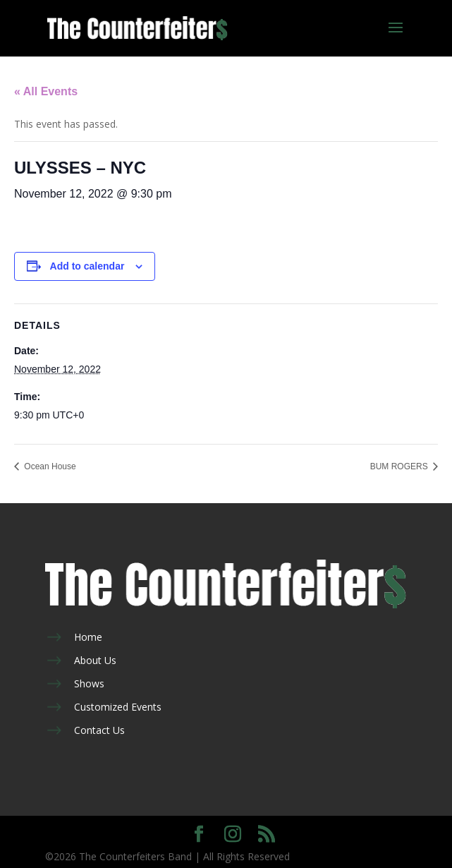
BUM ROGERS (400, 466)
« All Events (46, 91)
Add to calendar (87, 266)
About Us (95, 660)
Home (88, 637)
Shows (89, 683)
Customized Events (118, 707)
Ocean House (49, 466)
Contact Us (99, 730)
